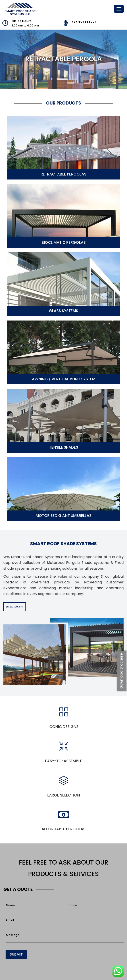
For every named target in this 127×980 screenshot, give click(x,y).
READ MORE (15, 607)
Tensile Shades (64, 447)
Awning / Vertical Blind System (64, 379)
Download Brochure (121, 671)
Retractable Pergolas (63, 174)
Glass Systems (63, 311)
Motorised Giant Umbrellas (64, 516)
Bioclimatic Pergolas (64, 242)
